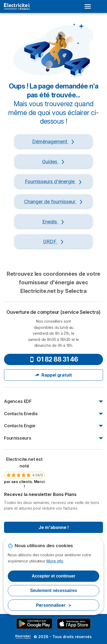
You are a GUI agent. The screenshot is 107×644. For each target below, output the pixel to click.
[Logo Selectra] (17, 6)
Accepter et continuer (54, 576)
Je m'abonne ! (54, 527)
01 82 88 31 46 (53, 359)
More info (55, 561)
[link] (24, 473)
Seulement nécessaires (53, 590)
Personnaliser (54, 605)
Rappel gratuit (53, 375)
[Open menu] (89, 6)
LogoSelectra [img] (23, 637)
